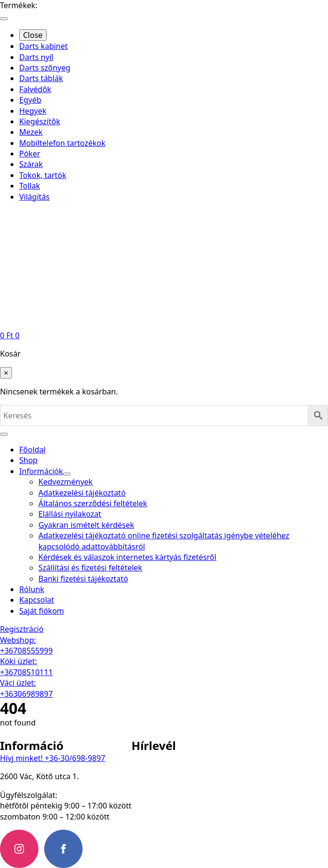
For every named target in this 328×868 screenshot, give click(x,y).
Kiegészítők (40, 121)
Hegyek (33, 111)
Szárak (31, 164)
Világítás (34, 197)
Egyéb (30, 100)
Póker (30, 154)
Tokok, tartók (43, 175)
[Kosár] (10, 335)
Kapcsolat (37, 600)
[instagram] (19, 849)
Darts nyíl (36, 57)
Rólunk (32, 589)
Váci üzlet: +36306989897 (26, 688)
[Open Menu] (4, 19)
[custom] (108, 849)
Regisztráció (22, 629)
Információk (41, 471)
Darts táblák (41, 78)
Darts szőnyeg (45, 68)
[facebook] (63, 849)
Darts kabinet (43, 46)
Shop (28, 460)
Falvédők (35, 89)
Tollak (30, 186)
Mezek (31, 132)
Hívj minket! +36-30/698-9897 (53, 758)
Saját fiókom (42, 611)
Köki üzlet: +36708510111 (26, 666)
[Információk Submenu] (67, 474)
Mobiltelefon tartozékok (62, 143)
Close (33, 35)
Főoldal (32, 450)
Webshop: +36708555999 (26, 645)
